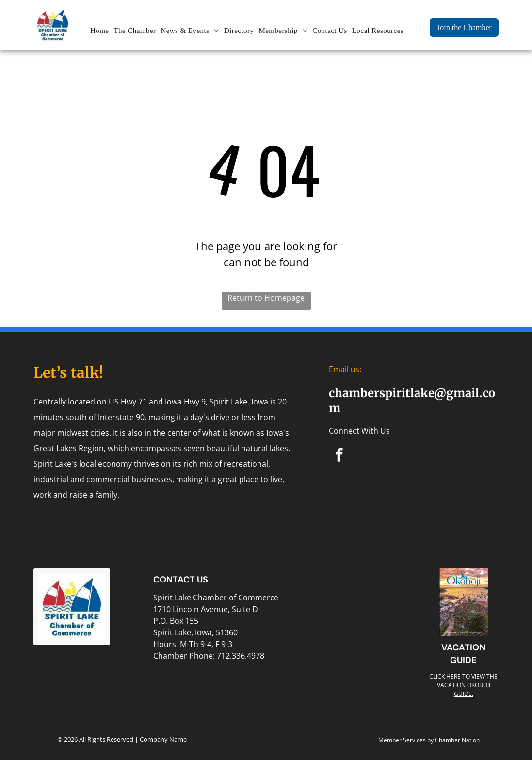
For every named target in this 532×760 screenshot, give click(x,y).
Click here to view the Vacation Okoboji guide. (463, 685)
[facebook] (339, 456)
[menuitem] (99, 31)
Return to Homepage (266, 298)
